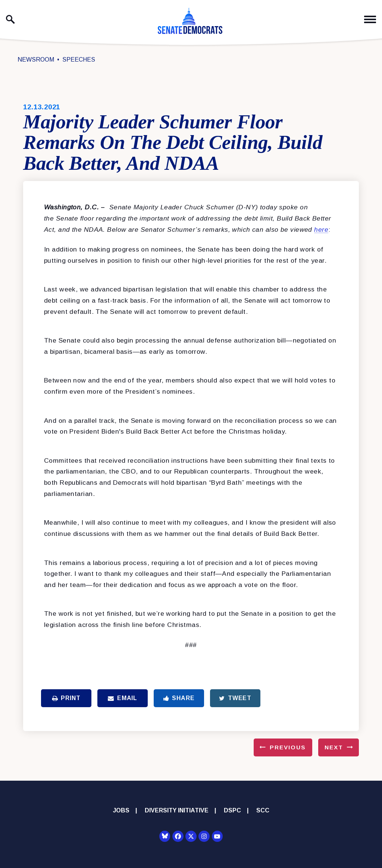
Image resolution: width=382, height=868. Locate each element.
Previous (288, 747)
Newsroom (36, 60)
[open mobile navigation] (370, 20)
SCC (263, 810)
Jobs (121, 810)
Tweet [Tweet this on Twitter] (235, 698)
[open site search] (10, 19)
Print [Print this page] (66, 698)
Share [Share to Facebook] (179, 698)
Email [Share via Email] (123, 698)
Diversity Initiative (177, 810)
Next (334, 747)
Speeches (79, 60)
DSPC (232, 810)
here (321, 230)
